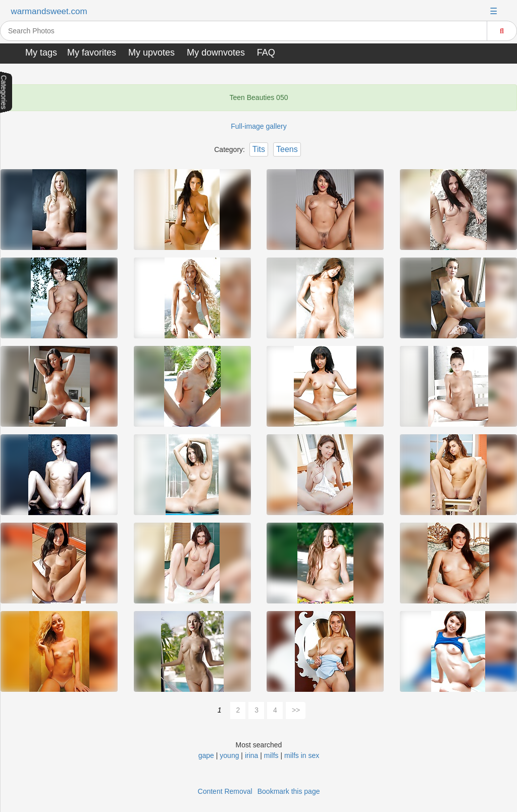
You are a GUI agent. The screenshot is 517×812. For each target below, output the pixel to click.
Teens (287, 149)
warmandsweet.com (49, 11)
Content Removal (225, 791)
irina (251, 755)
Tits (259, 149)
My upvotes (151, 53)
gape (206, 755)
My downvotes (216, 53)
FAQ (266, 53)
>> (296, 710)
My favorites (92, 53)
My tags (41, 53)
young (229, 755)
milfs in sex (302, 755)
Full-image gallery (258, 126)
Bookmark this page (289, 791)
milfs (271, 755)
